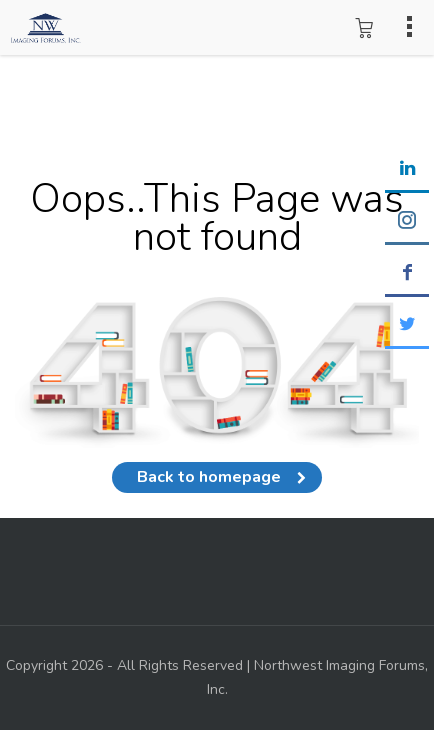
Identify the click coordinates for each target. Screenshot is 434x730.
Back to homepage (217, 477)
